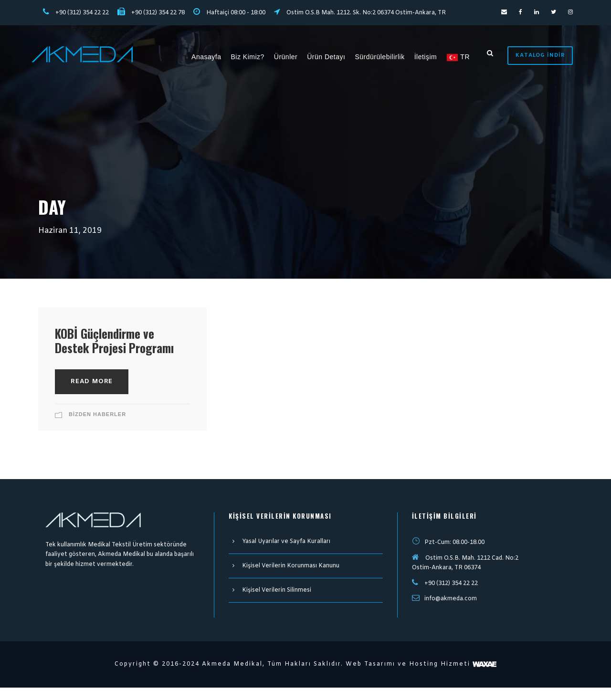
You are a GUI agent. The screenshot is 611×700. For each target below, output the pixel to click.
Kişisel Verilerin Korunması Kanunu (287, 580)
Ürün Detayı (328, 56)
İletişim (428, 56)
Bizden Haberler (97, 428)
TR (460, 57)
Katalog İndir (541, 55)
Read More (91, 395)
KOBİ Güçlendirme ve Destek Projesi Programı (116, 347)
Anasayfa (208, 56)
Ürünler (288, 56)
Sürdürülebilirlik (382, 56)
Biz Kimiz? (250, 56)
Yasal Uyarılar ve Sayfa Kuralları (283, 555)
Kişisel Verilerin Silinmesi (274, 604)
